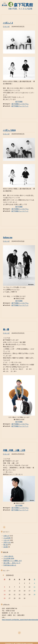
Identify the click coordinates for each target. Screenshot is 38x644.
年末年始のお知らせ (10, 565)
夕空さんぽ (7, 542)
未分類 (6, 547)
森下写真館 (23, 5)
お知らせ (6, 536)
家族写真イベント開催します (13, 561)
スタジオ (6, 27)
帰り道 (6, 545)
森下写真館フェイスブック (20, 106)
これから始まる (8, 556)
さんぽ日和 (7, 538)
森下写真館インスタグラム (20, 104)
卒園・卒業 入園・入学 (14, 450)
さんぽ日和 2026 (9, 558)
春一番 (6, 329)
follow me (8, 237)
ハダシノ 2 (8, 23)
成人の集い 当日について (12, 563)
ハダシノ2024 (9, 130)
